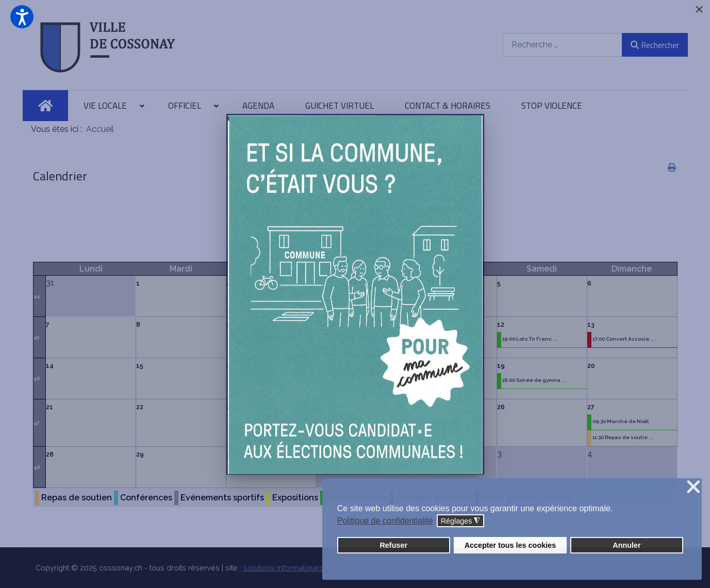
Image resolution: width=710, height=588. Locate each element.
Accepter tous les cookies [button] (510, 545)
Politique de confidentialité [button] (385, 521)
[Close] (699, 9)
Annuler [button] (626, 545)
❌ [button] (694, 487)
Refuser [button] (393, 545)
